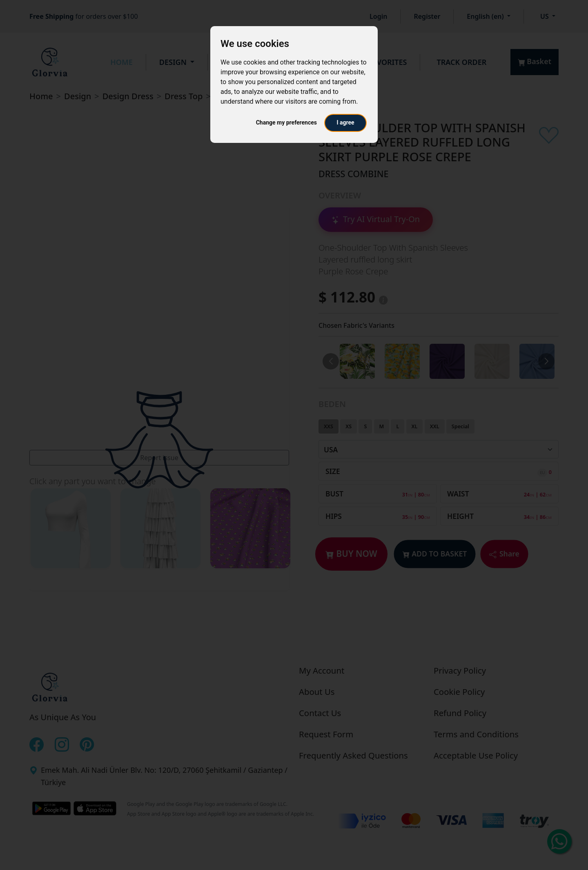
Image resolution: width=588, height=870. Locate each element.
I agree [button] (345, 122)
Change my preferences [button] (286, 122)
